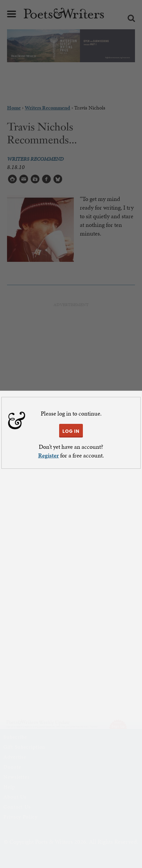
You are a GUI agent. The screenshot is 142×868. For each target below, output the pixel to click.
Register (48, 455)
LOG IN (71, 431)
